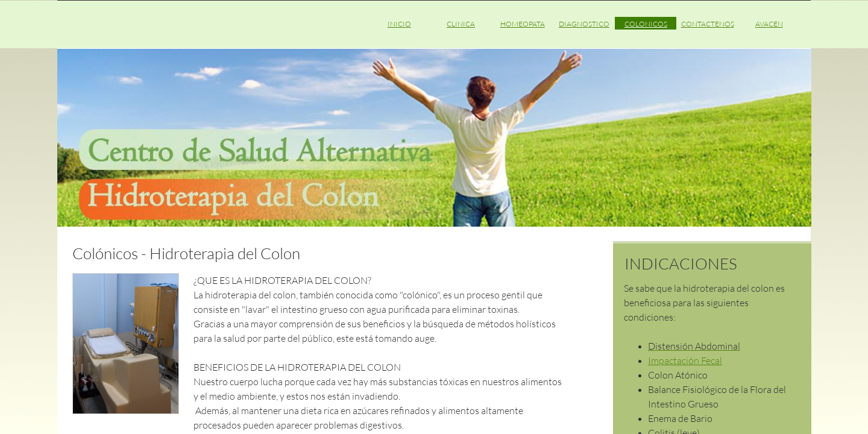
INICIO (399, 24)
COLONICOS (646, 24)
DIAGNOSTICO (584, 24)
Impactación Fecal (685, 360)
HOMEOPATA (523, 24)
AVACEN (769, 24)
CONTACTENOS (708, 24)
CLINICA (461, 24)
